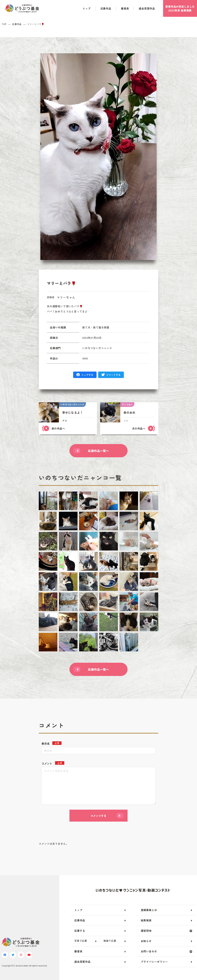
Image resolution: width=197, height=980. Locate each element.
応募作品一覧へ (98, 451)
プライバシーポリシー (154, 962)
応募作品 (106, 8)
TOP (4, 24)
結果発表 (146, 920)
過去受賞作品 (147, 8)
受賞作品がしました (180, 8)
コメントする (98, 816)
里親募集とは (149, 910)
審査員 (125, 8)
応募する (80, 931)
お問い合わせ (149, 951)
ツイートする (113, 375)
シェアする (87, 375)
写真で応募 (81, 941)
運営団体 (146, 931)
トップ (87, 8)
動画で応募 (110, 941)
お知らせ (146, 941)
